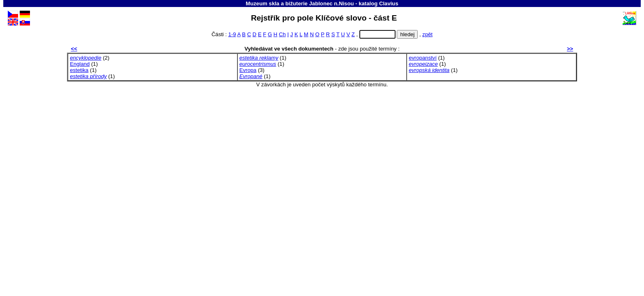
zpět (427, 34)
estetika (79, 70)
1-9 (232, 34)
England (80, 64)
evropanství (423, 58)
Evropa (248, 70)
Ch (282, 34)
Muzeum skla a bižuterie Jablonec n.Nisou (300, 3)
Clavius (389, 3)
